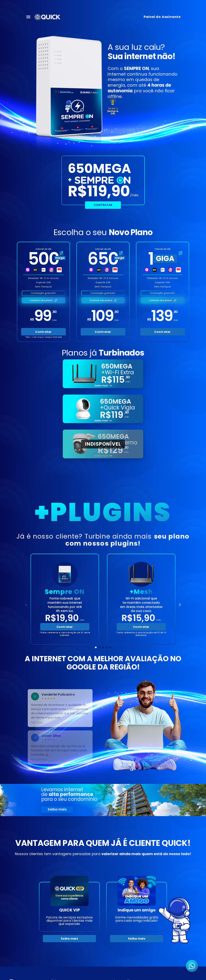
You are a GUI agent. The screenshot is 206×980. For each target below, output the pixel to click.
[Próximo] (180, 605)
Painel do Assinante (162, 17)
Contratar (103, 205)
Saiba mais (57, 809)
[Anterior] (26, 605)
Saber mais (101, 386)
